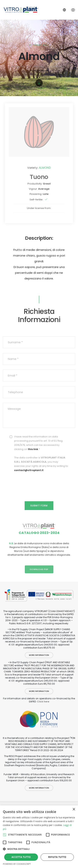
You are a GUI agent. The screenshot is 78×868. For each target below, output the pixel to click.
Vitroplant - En (20, 66)
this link (33, 449)
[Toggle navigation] (73, 10)
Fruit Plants (56, 66)
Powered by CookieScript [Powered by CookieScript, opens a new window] (17, 864)
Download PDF (39, 569)
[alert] (39, 837)
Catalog (39, 66)
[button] (39, 849)
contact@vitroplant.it (29, 470)
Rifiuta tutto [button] (57, 857)
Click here (43, 702)
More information (39, 655)
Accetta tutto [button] (21, 857)
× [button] (74, 809)
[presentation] (39, 483)
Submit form (39, 506)
